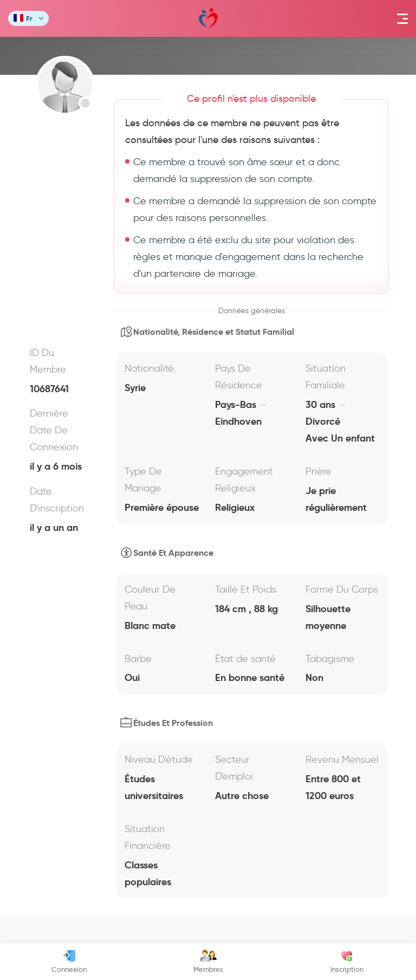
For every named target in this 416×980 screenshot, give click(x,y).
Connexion (69, 962)
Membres (208, 962)
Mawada (208, 19)
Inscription (347, 962)
